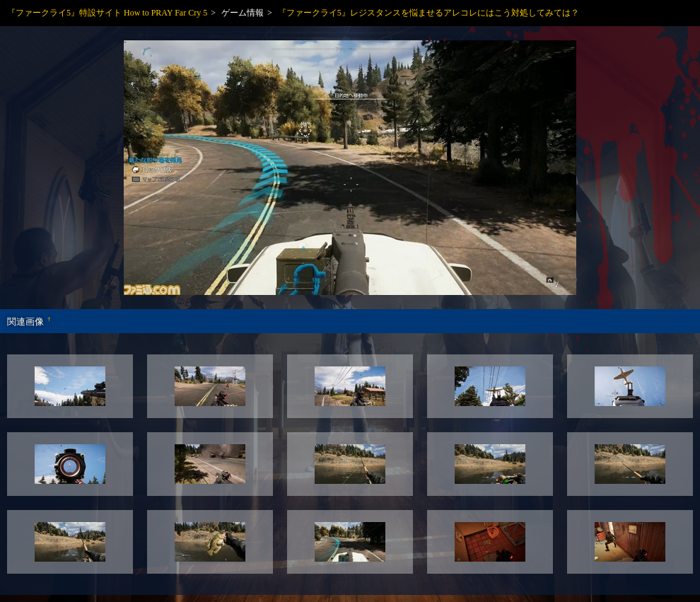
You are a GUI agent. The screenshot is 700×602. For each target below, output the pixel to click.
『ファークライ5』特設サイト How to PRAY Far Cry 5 (107, 13)
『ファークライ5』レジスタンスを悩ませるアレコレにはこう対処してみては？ (428, 13)
